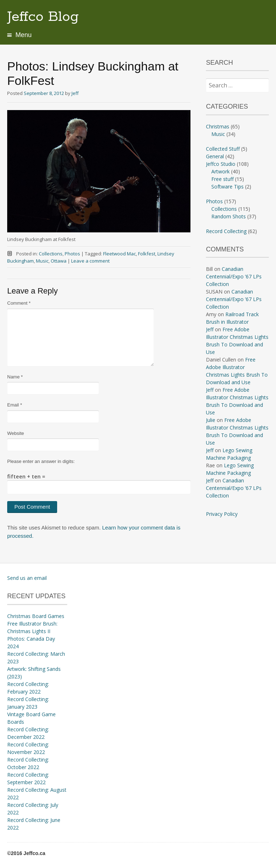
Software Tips (227, 187)
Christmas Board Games (36, 616)
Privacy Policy (222, 514)
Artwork (220, 171)
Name (15, 377)
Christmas (218, 126)
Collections (51, 254)
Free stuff (222, 179)
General (215, 156)
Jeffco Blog (43, 17)
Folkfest (147, 254)
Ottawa (59, 261)
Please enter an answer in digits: (41, 461)
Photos (72, 254)
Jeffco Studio (221, 164)
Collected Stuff (223, 149)
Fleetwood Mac (119, 254)
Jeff (75, 93)
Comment (19, 303)
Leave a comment (90, 261)
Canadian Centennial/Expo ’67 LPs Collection (234, 276)
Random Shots (229, 216)
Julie (211, 420)
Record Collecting (226, 231)
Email (15, 405)
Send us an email (27, 578)
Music (42, 261)
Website (16, 433)
